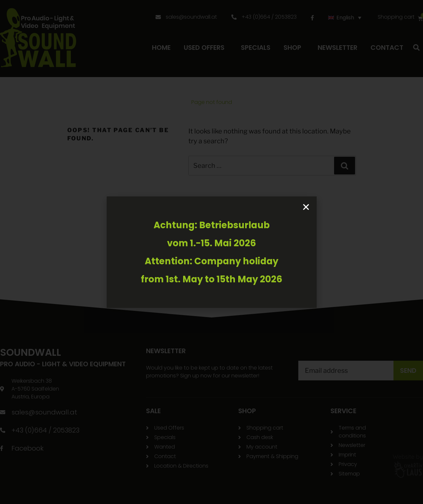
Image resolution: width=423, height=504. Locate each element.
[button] (306, 207)
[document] (211, 252)
